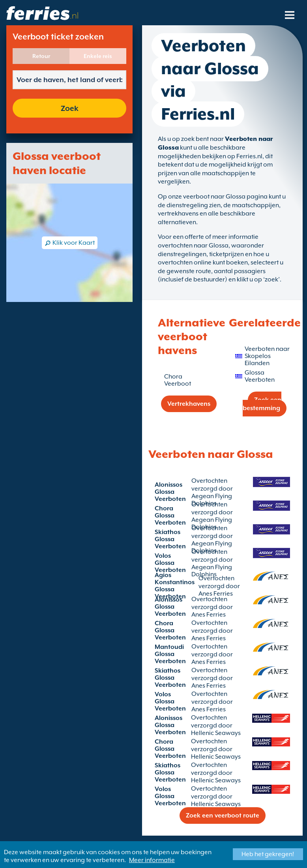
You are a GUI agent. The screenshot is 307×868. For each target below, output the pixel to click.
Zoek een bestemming (262, 404)
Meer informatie (152, 860)
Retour (41, 56)
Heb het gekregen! (268, 854)
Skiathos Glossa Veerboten (170, 539)
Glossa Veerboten (260, 376)
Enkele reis (98, 56)
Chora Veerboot (178, 380)
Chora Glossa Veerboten (170, 516)
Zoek (70, 108)
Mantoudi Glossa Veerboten (170, 654)
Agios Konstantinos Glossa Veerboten (175, 586)
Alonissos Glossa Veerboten (170, 492)
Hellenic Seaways (216, 733)
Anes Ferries (209, 615)
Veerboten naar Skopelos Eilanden (267, 356)
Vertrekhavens (189, 404)
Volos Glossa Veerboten (170, 563)
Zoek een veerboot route (223, 816)
